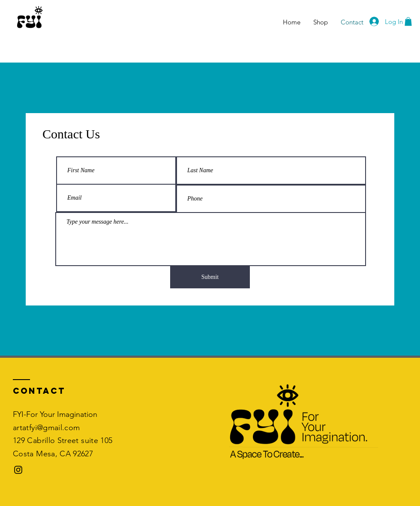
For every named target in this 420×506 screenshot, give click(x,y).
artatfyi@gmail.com (46, 428)
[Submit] (210, 277)
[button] (408, 21)
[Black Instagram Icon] (18, 470)
